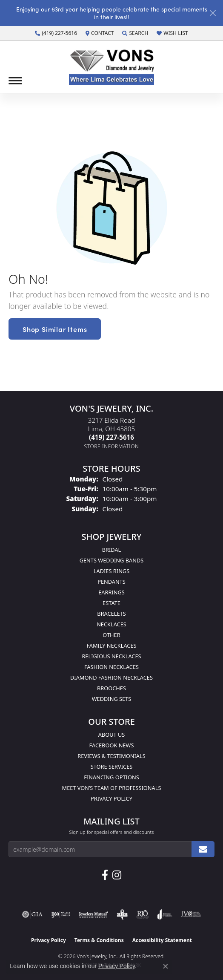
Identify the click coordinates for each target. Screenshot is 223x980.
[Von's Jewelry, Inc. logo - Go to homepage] (111, 67)
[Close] (213, 13)
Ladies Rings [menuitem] (111, 571)
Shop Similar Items (55, 329)
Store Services (112, 767)
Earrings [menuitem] (111, 592)
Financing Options (111, 777)
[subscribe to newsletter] (203, 849)
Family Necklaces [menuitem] (111, 646)
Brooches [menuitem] (111, 688)
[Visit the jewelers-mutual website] (93, 914)
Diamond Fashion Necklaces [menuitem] (111, 677)
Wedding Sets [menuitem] (112, 699)
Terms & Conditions (99, 940)
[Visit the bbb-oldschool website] (122, 914)
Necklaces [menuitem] (111, 624)
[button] (135, 33)
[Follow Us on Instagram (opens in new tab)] (117, 875)
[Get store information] (112, 446)
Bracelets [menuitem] (111, 614)
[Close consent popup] (166, 966)
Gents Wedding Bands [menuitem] (112, 560)
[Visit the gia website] (32, 914)
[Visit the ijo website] (61, 914)
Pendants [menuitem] (111, 582)
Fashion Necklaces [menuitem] (111, 667)
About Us (112, 735)
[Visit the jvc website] (191, 914)
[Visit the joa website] (165, 914)
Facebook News (112, 745)
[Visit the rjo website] (143, 914)
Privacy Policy (111, 798)
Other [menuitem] (111, 635)
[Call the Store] (111, 437)
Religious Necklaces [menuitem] (111, 656)
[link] (56, 33)
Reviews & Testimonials (111, 756)
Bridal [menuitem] (112, 550)
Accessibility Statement (162, 940)
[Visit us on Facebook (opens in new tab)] (105, 875)
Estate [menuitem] (111, 603)
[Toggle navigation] (15, 81)
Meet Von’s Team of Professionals (112, 788)
